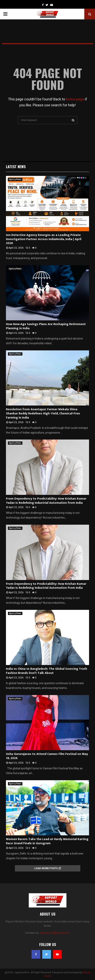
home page (75, 99)
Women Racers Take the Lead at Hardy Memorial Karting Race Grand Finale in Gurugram (47, 841)
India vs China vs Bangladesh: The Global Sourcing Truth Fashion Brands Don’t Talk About (47, 671)
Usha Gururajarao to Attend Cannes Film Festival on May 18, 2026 (47, 756)
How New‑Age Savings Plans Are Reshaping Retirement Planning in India (46, 326)
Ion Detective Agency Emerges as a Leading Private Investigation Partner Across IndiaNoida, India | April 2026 (44, 239)
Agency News (15, 179)
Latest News (16, 167)
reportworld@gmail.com (55, 933)
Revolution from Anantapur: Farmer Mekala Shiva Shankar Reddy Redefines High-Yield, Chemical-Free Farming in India (43, 414)
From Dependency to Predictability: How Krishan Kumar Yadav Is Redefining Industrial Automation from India (46, 501)
